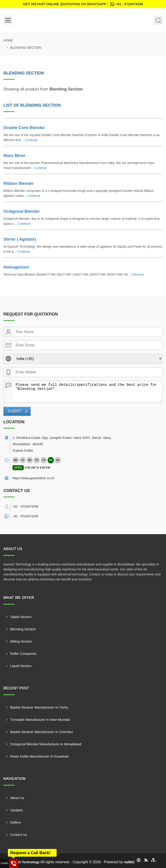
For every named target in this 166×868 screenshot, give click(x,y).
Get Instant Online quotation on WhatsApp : (83, 4)
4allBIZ (129, 862)
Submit (15, 411)
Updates (17, 810)
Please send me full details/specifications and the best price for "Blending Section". (88, 391)
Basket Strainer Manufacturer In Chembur (42, 732)
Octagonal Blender (22, 211)
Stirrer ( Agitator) (20, 239)
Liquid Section (21, 666)
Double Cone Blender (24, 128)
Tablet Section (21, 617)
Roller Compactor (23, 654)
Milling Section (21, 641)
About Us (17, 798)
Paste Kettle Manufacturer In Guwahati (39, 756)
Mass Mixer (14, 156)
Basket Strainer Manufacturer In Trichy (39, 707)
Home (8, 40)
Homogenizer (16, 267)
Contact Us (19, 835)
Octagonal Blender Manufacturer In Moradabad (46, 744)
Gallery (16, 822)
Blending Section (23, 629)
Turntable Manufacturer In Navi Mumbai (40, 720)
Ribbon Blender (19, 183)
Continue (31, 140)
